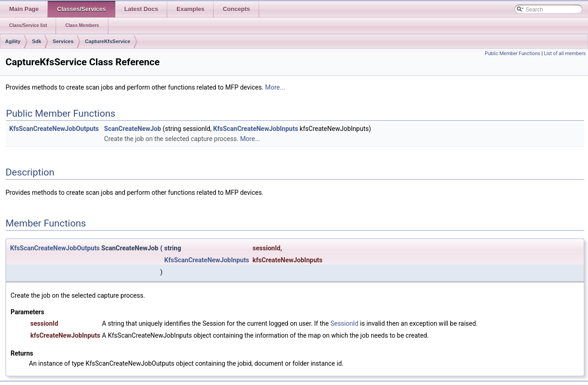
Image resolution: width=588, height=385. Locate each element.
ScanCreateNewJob (133, 129)
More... (275, 87)
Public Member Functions (512, 54)
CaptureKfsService (107, 41)
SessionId (344, 323)
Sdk (37, 41)
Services (63, 41)
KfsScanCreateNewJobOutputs (54, 129)
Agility (13, 41)
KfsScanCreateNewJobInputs (256, 129)
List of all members (565, 54)
